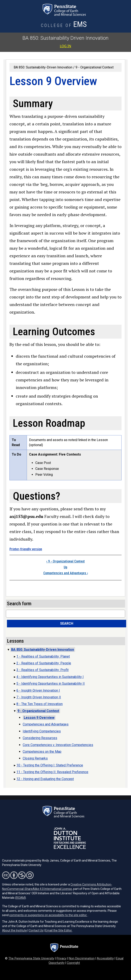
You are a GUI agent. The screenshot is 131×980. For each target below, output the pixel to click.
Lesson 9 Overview (39, 718)
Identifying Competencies (42, 731)
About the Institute (15, 930)
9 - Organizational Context (95, 67)
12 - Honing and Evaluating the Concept (45, 779)
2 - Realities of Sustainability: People (44, 663)
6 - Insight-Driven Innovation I (38, 690)
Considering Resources (40, 738)
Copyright (73, 963)
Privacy (62, 958)
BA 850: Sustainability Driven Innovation (65, 38)
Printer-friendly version (26, 549)
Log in (66, 46)
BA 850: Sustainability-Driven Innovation (43, 67)
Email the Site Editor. (59, 930)
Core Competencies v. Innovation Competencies (58, 745)
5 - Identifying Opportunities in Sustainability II (51, 684)
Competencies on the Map (42, 752)
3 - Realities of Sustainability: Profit (42, 670)
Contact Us (36, 930)
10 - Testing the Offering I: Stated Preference (50, 765)
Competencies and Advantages (66, 573)
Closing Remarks (35, 758)
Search (67, 623)
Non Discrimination (82, 958)
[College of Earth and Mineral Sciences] (64, 26)
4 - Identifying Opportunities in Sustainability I (50, 677)
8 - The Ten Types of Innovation (40, 704)
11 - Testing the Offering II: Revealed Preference (52, 772)
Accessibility (105, 958)
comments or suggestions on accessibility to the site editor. (48, 915)
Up (65, 567)
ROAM (21, 898)
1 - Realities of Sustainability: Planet (43, 656)
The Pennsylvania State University (31, 958)
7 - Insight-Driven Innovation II (39, 697)
